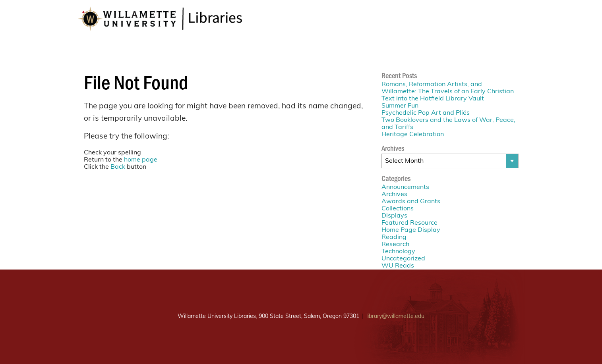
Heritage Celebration (413, 135)
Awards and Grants (411, 202)
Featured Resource (409, 223)
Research (395, 245)
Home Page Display (411, 230)
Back (118, 167)
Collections (398, 209)
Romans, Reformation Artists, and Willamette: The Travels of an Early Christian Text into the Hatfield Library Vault (448, 92)
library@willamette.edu (395, 317)
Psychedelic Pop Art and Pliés (426, 113)
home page (141, 160)
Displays (394, 216)
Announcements (405, 187)
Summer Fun (400, 106)
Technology (398, 252)
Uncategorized (403, 259)
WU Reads (398, 266)
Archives (394, 195)
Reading (394, 237)
